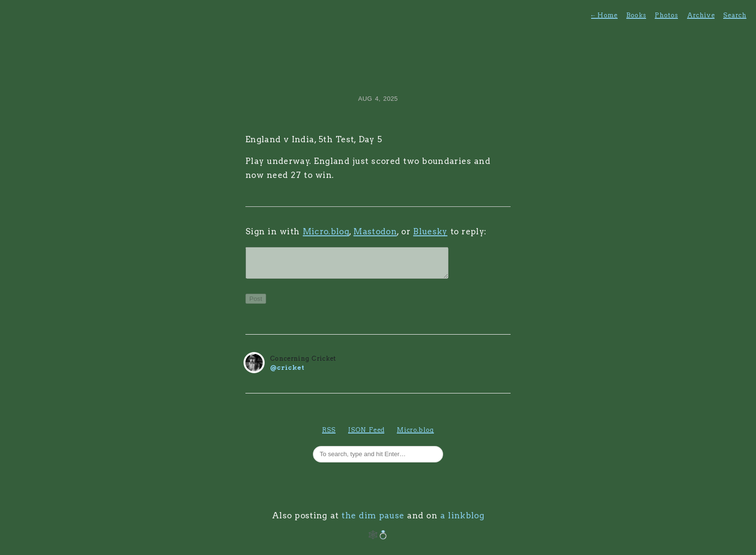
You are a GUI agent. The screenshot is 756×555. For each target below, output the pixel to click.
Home (604, 15)
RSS (329, 436)
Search (735, 15)
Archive (701, 15)
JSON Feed (366, 436)
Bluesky (430, 231)
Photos (666, 15)
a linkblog (462, 521)
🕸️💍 (378, 541)
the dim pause (373, 521)
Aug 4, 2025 (378, 99)
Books (636, 15)
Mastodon (375, 231)
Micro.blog (326, 231)
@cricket (287, 373)
